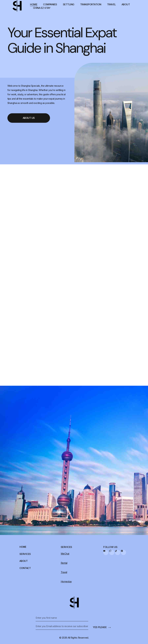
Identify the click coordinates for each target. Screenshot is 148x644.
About (126, 4)
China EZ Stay (42, 8)
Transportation (91, 4)
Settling (69, 4)
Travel (111, 4)
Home (34, 4)
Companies (50, 4)
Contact (25, 568)
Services (25, 554)
